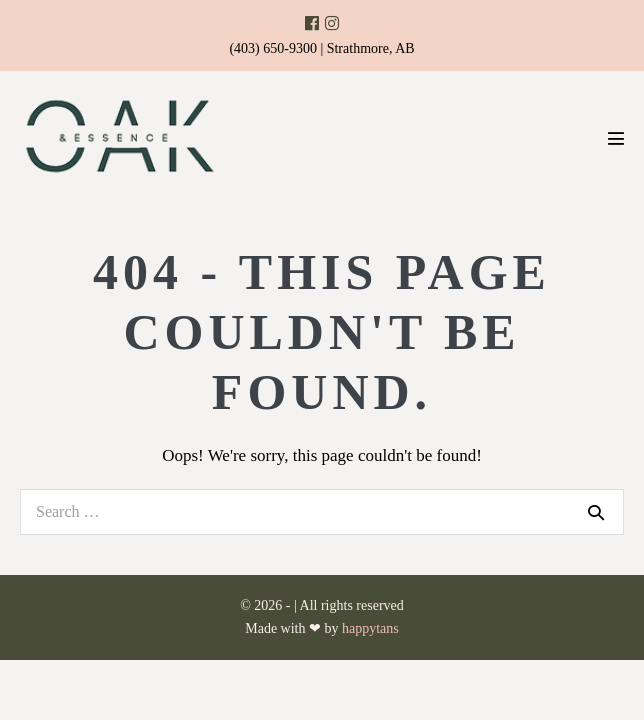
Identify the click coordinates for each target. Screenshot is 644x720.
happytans (370, 628)
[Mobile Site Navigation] (616, 138)
